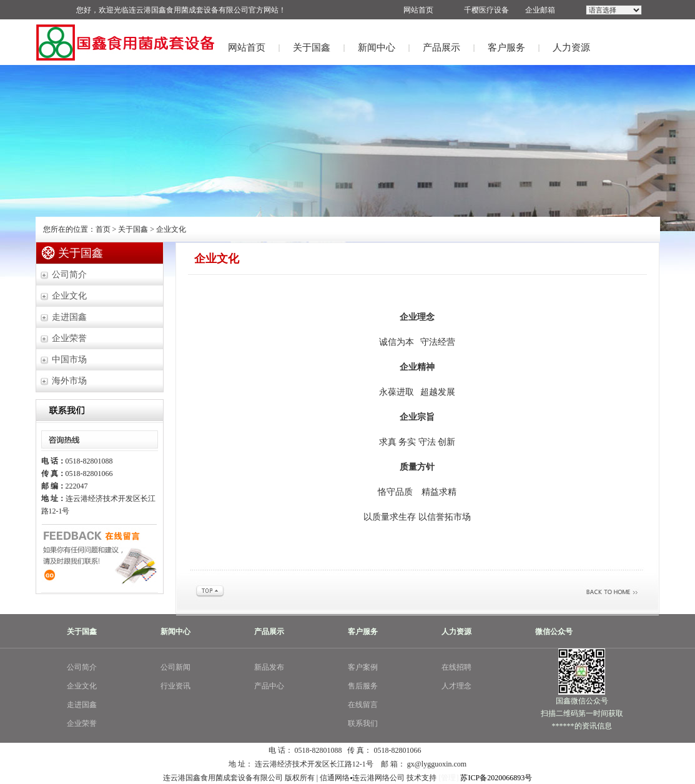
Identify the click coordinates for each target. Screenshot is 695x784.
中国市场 (69, 360)
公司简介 (69, 275)
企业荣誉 (69, 338)
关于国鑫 (312, 47)
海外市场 (69, 381)
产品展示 (441, 47)
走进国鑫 (69, 317)
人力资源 (571, 47)
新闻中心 (377, 47)
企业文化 (69, 296)
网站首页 (247, 47)
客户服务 (506, 47)
